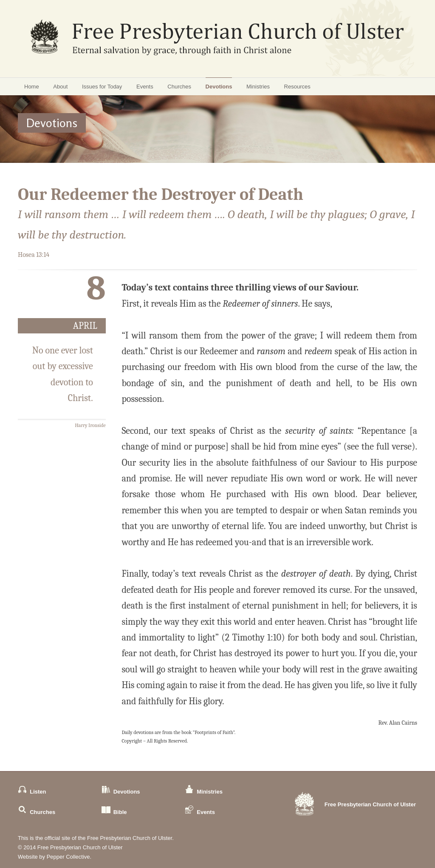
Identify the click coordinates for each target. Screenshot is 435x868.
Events (145, 87)
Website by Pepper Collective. (55, 857)
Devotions (219, 87)
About (60, 87)
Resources (297, 87)
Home (32, 87)
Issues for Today (102, 87)
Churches (179, 87)
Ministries (258, 87)
